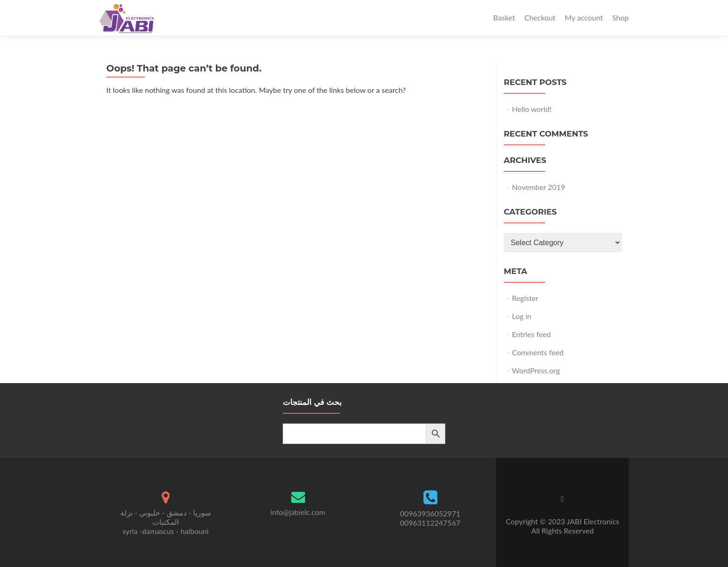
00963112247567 (430, 523)
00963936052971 (430, 513)
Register (525, 298)
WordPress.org (536, 370)
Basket (504, 17)
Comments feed (538, 352)
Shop (620, 17)
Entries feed (532, 334)
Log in (522, 316)
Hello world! (532, 109)
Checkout (540, 17)
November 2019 (539, 187)
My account (584, 17)
